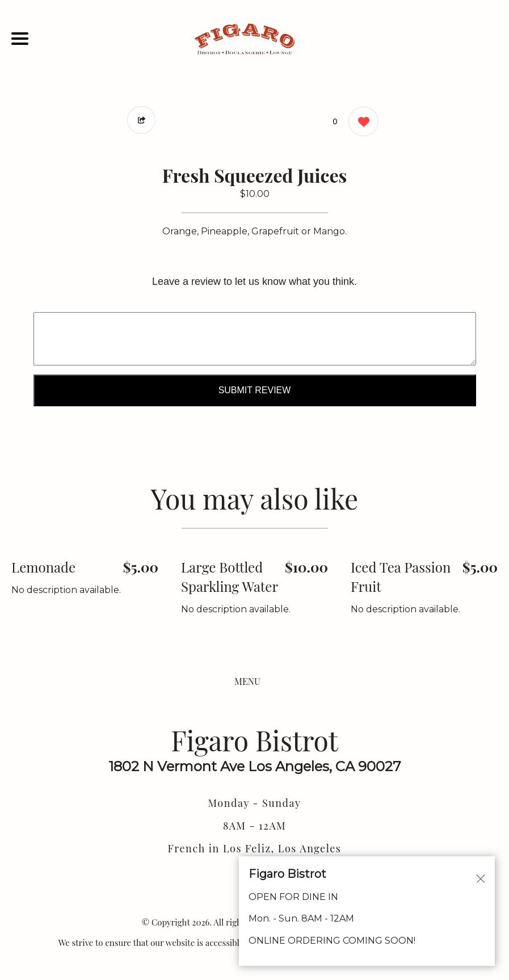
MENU (247, 681)
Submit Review (255, 390)
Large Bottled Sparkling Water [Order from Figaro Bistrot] (230, 577)
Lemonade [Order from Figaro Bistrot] (43, 567)
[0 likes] (361, 123)
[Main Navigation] (20, 39)
